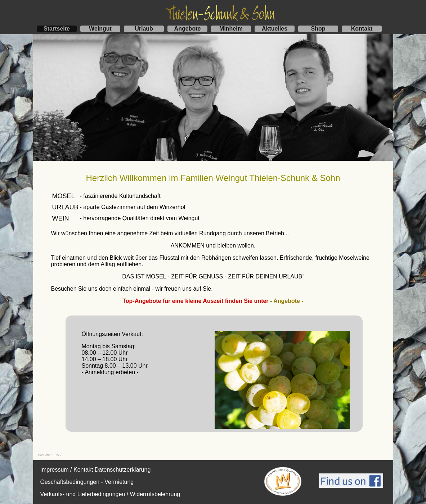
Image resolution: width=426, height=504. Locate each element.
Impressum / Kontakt (67, 470)
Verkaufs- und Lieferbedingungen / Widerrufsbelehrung (110, 494)
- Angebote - (287, 301)
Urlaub (144, 29)
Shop (318, 29)
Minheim (231, 29)
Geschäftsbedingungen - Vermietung (87, 482)
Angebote (188, 29)
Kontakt (362, 29)
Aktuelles (275, 29)
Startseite (57, 29)
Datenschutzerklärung (123, 470)
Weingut (100, 29)
